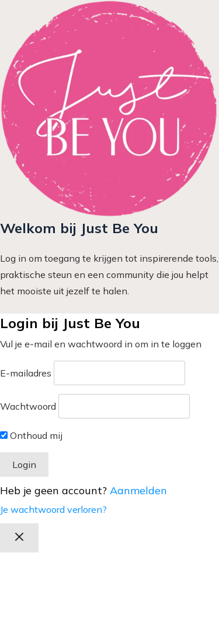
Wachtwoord (28, 406)
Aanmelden (138, 490)
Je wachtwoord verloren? (53, 509)
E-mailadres (26, 373)
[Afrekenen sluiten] (19, 538)
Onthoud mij (31, 435)
